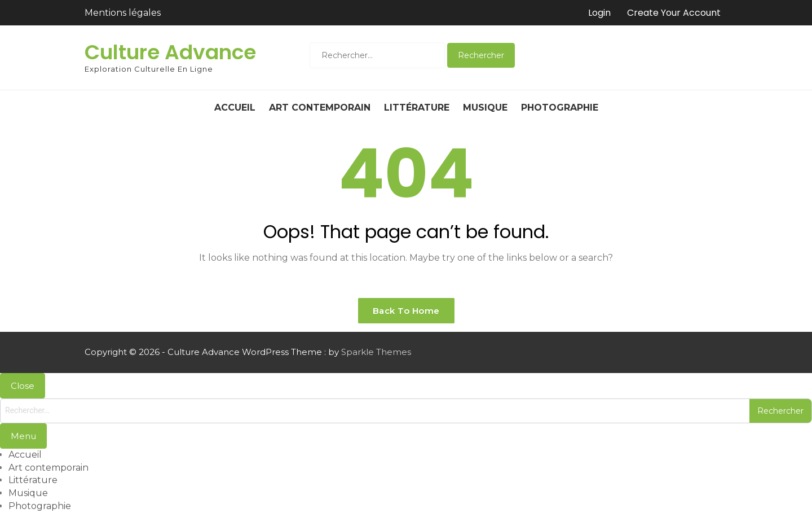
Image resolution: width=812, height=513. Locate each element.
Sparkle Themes (376, 352)
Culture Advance (170, 52)
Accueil (235, 108)
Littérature (417, 108)
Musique (485, 108)
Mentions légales (123, 13)
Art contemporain (320, 108)
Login (599, 13)
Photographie (560, 108)
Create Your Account (674, 13)
